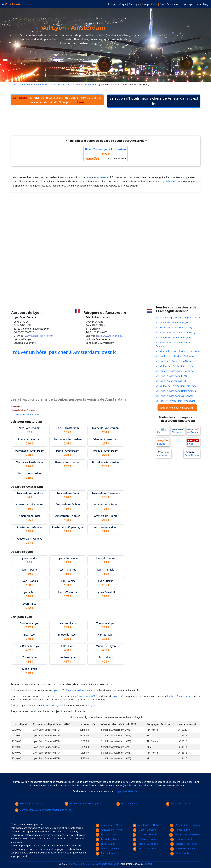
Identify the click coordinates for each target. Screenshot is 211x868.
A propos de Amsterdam (26, 415)
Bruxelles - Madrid (108, 839)
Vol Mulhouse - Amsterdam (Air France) (177, 386)
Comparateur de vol (21, 85)
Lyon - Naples (106, 834)
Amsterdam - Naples (110, 825)
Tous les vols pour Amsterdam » (177, 408)
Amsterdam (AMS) (87, 696)
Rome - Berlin (180, 830)
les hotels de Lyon (51, 705)
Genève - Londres (145, 839)
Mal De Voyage (127, 803)
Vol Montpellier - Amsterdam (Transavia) (178, 351)
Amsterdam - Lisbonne (185, 825)
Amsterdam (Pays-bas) (78, 690)
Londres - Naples (182, 839)
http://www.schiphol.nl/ (110, 336)
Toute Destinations (170, 4)
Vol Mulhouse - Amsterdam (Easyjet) (175, 366)
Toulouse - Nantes (183, 848)
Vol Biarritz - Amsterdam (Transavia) (175, 401)
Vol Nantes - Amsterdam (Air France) (175, 356)
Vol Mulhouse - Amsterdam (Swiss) (175, 338)
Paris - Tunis (180, 853)
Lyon (88, 177)
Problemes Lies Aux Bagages (83, 803)
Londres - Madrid (145, 834)
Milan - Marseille (145, 830)
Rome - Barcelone (146, 844)
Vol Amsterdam (61, 85)
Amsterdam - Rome (109, 830)
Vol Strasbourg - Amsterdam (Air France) (178, 318)
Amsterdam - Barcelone (185, 834)
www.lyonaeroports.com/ (39, 336)
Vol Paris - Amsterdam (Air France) (174, 396)
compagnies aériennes (126, 791)
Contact (148, 864)
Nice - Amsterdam (146, 848)
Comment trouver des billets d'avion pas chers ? (44, 810)
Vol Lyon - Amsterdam (86, 85)
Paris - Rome (105, 853)
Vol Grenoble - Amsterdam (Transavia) (176, 361)
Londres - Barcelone (184, 844)
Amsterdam (104, 177)
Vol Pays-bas (42, 85)
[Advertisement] (105, 121)
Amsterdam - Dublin (147, 825)
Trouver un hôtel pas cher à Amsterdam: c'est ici (64, 352)
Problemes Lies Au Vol (30, 803)
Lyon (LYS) (58, 690)
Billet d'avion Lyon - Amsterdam (105, 149)
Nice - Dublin (105, 844)
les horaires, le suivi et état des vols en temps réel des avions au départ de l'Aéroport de (57, 100)
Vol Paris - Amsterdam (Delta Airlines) (176, 391)
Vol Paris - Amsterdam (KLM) (171, 376)
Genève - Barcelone (109, 848)
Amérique (134, 4)
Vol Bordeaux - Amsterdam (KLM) (174, 328)
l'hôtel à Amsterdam (179, 696)
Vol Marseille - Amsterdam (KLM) (173, 323)
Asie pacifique (150, 4)
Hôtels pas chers (192, 4)
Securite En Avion (178, 803)
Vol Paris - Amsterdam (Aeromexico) (175, 333)
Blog (206, 4)
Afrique (122, 4)
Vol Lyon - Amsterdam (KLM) (171, 381)
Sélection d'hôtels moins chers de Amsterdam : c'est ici (154, 101)
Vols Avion (11, 4)
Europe (112, 4)
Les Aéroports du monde (105, 864)
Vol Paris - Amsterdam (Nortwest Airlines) (173, 344)
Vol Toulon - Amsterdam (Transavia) (175, 371)
